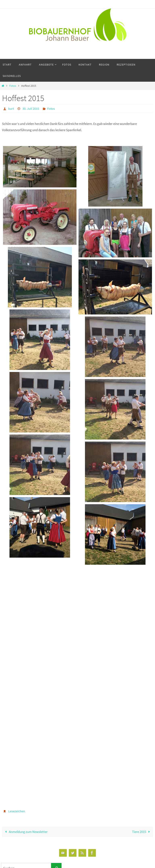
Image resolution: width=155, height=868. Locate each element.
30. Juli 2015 (31, 109)
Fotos (13, 86)
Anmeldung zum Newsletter (26, 832)
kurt (11, 109)
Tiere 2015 (142, 832)
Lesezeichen (17, 811)
